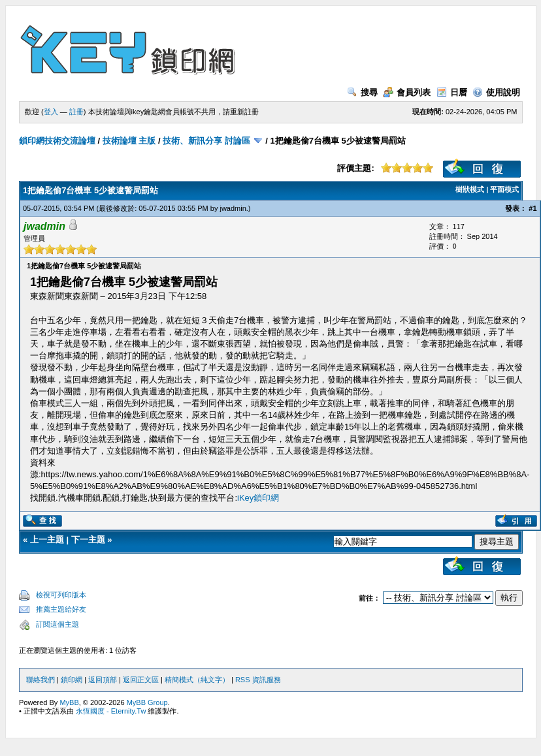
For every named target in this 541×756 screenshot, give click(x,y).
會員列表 (407, 92)
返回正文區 (141, 680)
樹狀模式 (470, 189)
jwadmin (233, 208)
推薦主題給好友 (61, 609)
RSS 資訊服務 (258, 680)
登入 (51, 112)
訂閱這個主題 (57, 624)
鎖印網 (72, 680)
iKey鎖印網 (258, 498)
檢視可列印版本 (61, 595)
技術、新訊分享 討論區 (206, 141)
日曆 (452, 92)
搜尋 (362, 92)
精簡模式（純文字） (197, 680)
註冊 (76, 112)
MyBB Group (147, 702)
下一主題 (88, 540)
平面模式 (504, 189)
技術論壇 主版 (129, 141)
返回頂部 (103, 680)
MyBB (69, 702)
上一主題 (47, 540)
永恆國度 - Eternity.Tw (111, 711)
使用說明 (496, 92)
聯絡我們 (41, 680)
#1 (533, 208)
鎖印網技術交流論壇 (57, 141)
